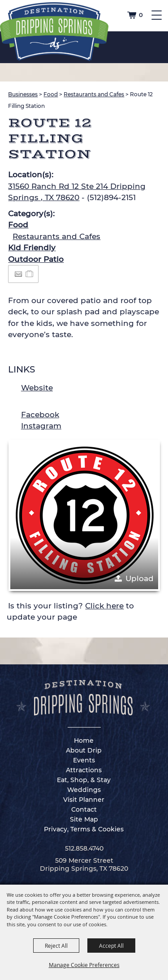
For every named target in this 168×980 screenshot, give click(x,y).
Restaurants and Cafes (94, 94)
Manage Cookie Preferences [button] (84, 965)
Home (84, 740)
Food (51, 94)
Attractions (84, 770)
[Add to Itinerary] (30, 274)
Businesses (23, 94)
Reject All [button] (56, 946)
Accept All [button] (111, 946)
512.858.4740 (84, 848)
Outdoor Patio (36, 259)
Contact (84, 809)
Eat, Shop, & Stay (84, 780)
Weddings (84, 790)
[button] (84, 515)
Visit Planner (84, 800)
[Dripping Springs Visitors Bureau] (54, 32)
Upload (140, 578)
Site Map (84, 819)
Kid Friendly (32, 248)
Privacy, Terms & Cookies (84, 829)
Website (37, 388)
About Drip (84, 750)
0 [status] (141, 15)
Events (84, 760)
